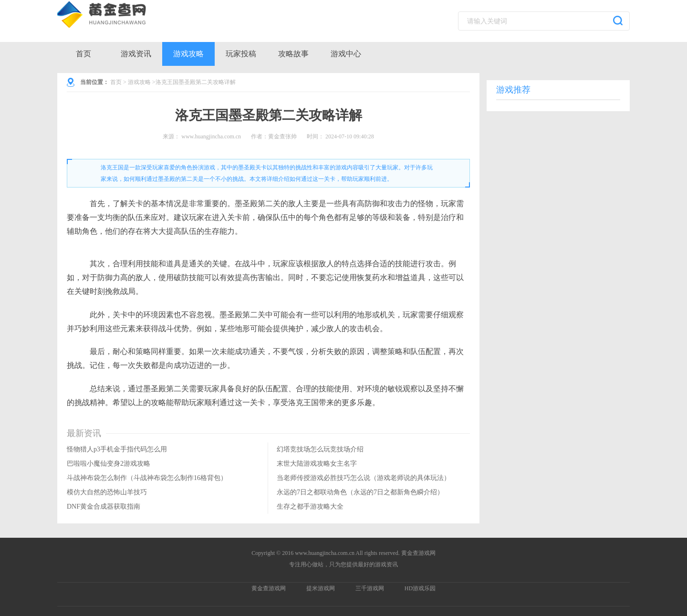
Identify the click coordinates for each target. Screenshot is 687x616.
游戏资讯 (136, 54)
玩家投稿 (241, 54)
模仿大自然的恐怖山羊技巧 (107, 492)
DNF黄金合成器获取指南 (104, 506)
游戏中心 (346, 54)
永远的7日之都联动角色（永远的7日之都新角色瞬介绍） (360, 492)
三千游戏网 (370, 588)
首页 (83, 54)
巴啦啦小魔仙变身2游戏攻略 (109, 464)
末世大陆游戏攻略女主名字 (317, 464)
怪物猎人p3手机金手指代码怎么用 (117, 449)
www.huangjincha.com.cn (211, 136)
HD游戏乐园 (420, 588)
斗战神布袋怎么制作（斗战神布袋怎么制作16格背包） (147, 478)
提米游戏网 (321, 588)
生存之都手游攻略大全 (310, 506)
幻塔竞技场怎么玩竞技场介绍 (320, 449)
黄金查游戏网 (269, 588)
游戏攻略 (188, 54)
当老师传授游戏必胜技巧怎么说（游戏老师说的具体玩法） (364, 478)
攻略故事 (293, 54)
